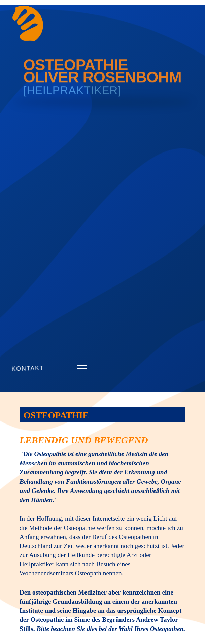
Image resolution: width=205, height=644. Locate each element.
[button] (82, 368)
